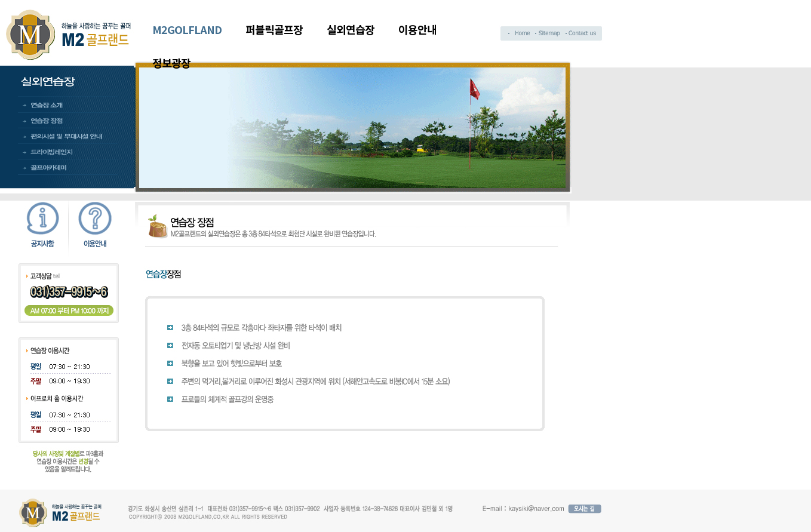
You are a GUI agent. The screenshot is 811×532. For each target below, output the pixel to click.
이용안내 (417, 29)
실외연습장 (351, 29)
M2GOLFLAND (187, 29)
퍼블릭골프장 (274, 29)
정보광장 (171, 63)
